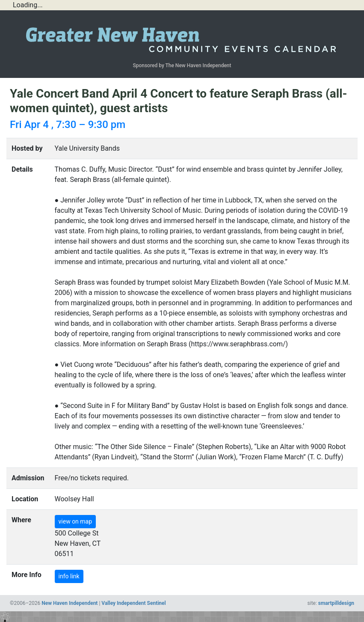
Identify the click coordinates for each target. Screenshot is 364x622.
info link (69, 576)
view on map (75, 521)
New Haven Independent (70, 603)
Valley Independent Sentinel (133, 603)
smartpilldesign (336, 603)
